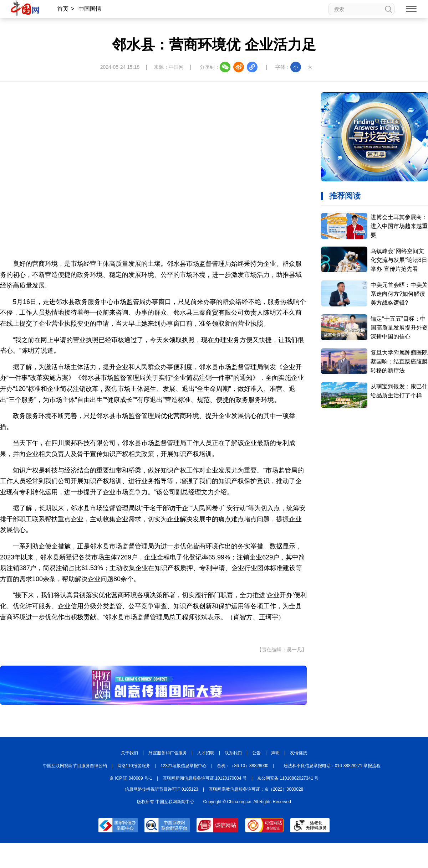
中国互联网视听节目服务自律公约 (75, 766)
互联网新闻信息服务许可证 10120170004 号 (205, 778)
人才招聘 (206, 753)
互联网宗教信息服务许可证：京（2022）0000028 (256, 789)
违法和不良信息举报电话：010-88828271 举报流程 (332, 766)
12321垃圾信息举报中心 (184, 766)
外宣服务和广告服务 (168, 753)
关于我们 (129, 753)
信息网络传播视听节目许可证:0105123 (162, 789)
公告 (256, 753)
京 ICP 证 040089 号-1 (131, 778)
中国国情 (90, 9)
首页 (63, 9)
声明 (275, 753)
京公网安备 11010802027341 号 (288, 778)
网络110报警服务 (134, 766)
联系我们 (233, 753)
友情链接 (299, 753)
